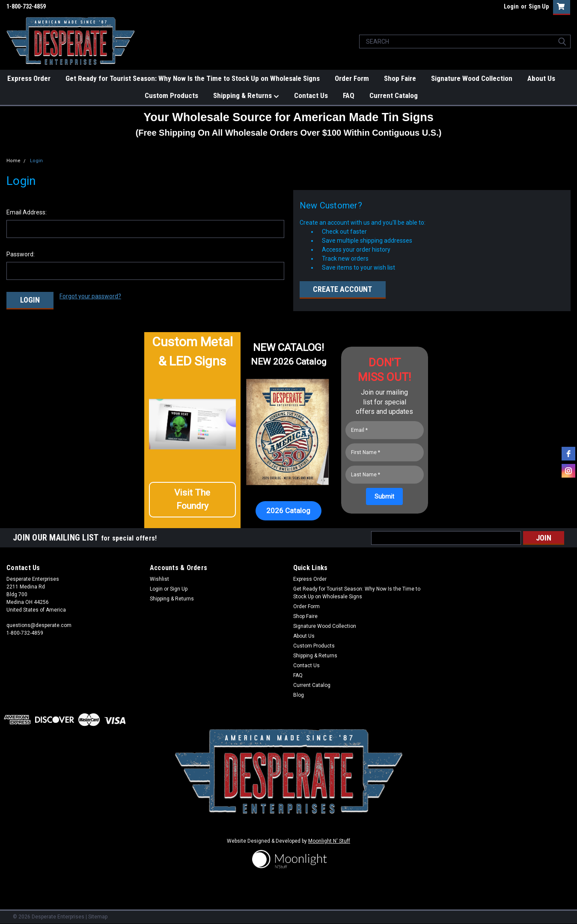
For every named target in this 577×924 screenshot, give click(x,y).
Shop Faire (400, 78)
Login (511, 6)
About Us (541, 78)
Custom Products (171, 95)
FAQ (349, 95)
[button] (193, 502)
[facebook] (568, 454)
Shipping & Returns (246, 96)
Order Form (352, 78)
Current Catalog (394, 95)
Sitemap (98, 915)
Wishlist (159, 578)
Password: (21, 254)
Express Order (29, 78)
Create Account (342, 289)
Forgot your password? (90, 296)
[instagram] (568, 471)
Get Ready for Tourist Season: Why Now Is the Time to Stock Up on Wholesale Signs (193, 78)
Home (13, 161)
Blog (299, 694)
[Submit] (384, 495)
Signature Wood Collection (472, 78)
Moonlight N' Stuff (329, 840)
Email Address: (27, 212)
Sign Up (539, 6)
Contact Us (311, 95)
